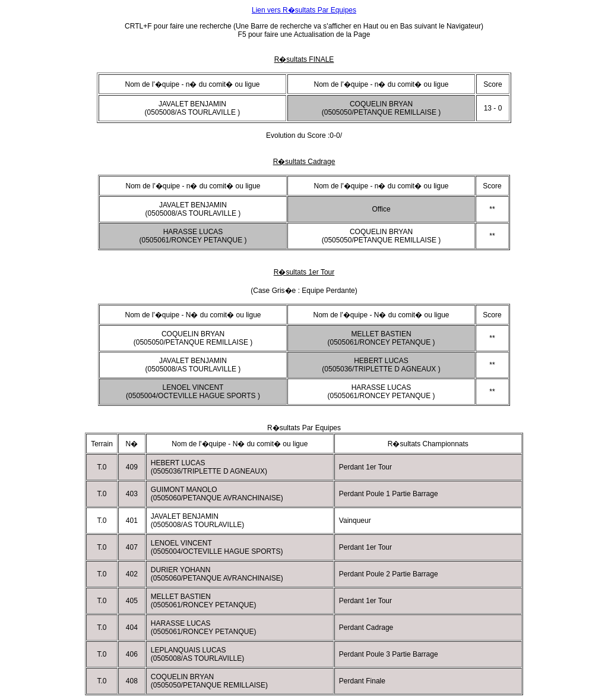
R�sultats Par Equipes (304, 428)
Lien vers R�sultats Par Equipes (304, 10)
